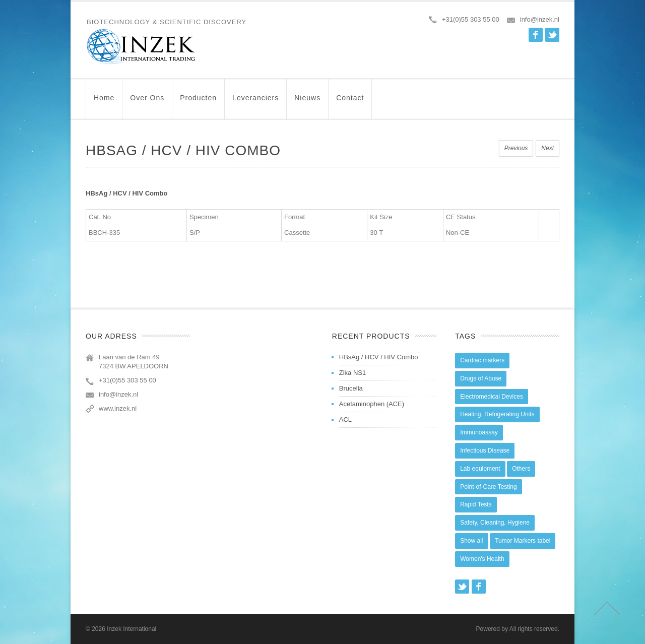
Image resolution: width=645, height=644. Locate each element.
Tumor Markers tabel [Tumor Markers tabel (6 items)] (523, 541)
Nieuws (307, 103)
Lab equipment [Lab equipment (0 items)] (480, 469)
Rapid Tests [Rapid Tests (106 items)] (476, 504)
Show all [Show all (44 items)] (471, 541)
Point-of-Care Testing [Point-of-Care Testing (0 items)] (489, 487)
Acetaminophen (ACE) (372, 404)
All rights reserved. (534, 629)
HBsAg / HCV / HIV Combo (379, 357)
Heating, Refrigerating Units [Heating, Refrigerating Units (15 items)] (497, 414)
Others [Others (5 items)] (521, 469)
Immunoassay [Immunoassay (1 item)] (479, 432)
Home (104, 103)
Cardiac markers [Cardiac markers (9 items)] (482, 360)
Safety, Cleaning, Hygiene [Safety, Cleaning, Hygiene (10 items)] (495, 523)
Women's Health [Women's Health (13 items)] (482, 559)
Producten (198, 103)
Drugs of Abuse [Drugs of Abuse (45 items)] (481, 378)
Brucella (351, 388)
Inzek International (132, 629)
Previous (516, 148)
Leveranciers (255, 103)
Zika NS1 (352, 373)
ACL (345, 420)
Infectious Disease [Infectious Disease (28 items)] (485, 450)
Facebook (536, 35)
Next (547, 148)
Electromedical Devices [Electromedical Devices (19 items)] (492, 397)
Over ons (147, 103)
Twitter (552, 35)
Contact (350, 103)
